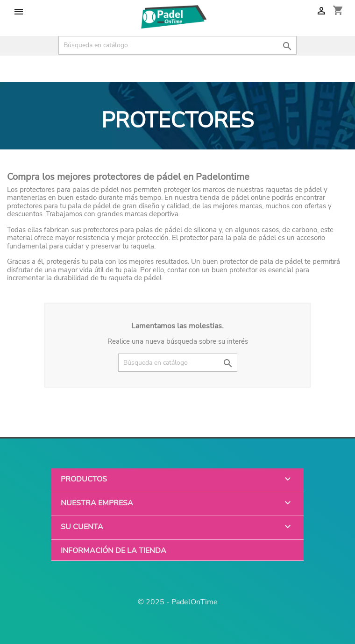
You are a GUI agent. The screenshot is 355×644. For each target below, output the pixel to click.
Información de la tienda (114, 550)
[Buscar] (177, 45)
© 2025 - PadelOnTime (178, 602)
